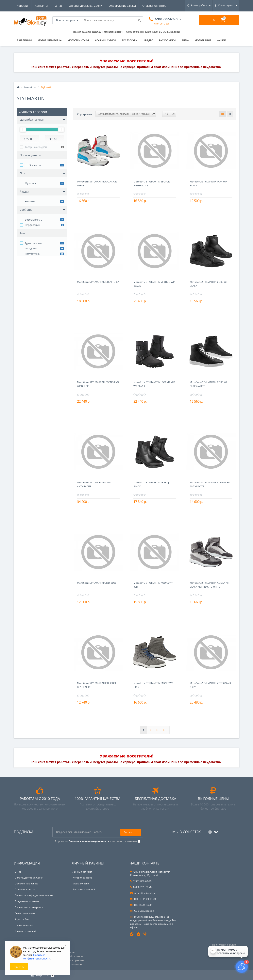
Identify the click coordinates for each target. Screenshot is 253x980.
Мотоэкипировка (50, 40)
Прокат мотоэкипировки (29, 907)
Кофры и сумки (105, 40)
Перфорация (32, 225)
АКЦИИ (222, 40)
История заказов (82, 878)
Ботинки (30, 202)
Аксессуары (130, 40)
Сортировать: (85, 114)
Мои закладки (81, 884)
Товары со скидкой (36, 147)
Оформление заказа (85, 6)
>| (165, 730)
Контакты (162, 6)
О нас (20, 6)
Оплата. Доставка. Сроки (48, 6)
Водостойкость (34, 220)
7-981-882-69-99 (141, 881)
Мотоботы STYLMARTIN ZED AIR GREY (98, 282)
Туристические (34, 243)
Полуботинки (33, 254)
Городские (31, 249)
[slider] (23, 129)
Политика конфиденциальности (34, 895)
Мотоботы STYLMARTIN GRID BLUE (97, 583)
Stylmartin (33, 165)
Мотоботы (30, 87)
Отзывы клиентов (118, 6)
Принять (19, 967)
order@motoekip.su (143, 893)
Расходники (167, 40)
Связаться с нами (25, 913)
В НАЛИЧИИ (24, 40)
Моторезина (203, 40)
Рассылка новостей (84, 889)
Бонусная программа (27, 901)
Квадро (148, 40)
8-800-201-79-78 (141, 887)
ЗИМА (185, 40)
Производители (24, 925)
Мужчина (30, 183)
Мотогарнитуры (78, 40)
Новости (143, 6)
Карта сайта (22, 919)
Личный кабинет (82, 872)
